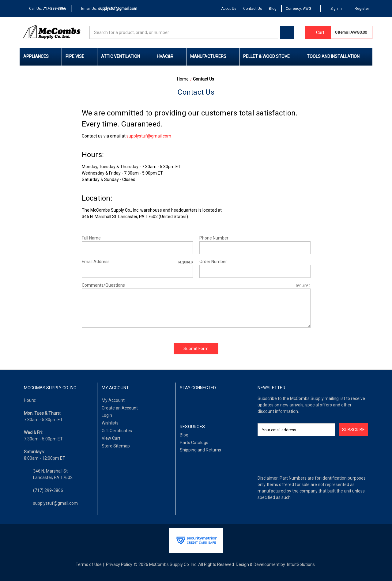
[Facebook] (183, 404)
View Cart (111, 438)
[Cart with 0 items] (318, 32)
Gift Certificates (117, 431)
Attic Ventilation (125, 56)
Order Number (213, 262)
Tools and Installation (338, 56)
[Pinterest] (220, 404)
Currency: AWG (301, 9)
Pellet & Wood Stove (271, 56)
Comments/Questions (196, 285)
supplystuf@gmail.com (149, 136)
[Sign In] (333, 9)
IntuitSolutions (301, 564)
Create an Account (120, 408)
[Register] (359, 9)
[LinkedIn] (195, 404)
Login (107, 415)
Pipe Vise (80, 56)
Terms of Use (89, 564)
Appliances (41, 56)
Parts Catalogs (194, 443)
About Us (229, 9)
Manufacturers (213, 56)
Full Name (91, 238)
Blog (273, 9)
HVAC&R (170, 56)
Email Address (137, 262)
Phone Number (214, 238)
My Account (113, 400)
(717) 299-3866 (48, 490)
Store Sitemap (116, 446)
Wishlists (110, 423)
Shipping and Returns (200, 450)
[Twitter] (207, 404)
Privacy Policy (119, 564)
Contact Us (253, 9)
